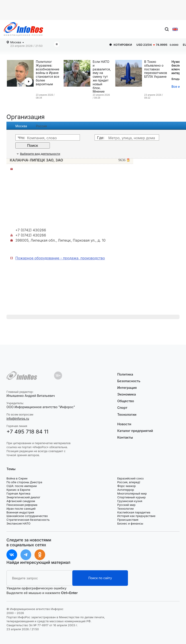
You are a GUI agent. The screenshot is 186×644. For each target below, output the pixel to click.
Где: (101, 138)
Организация (26, 117)
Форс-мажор (126, 486)
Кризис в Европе (18, 490)
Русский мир (126, 505)
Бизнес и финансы (130, 523)
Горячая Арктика (18, 493)
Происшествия (128, 520)
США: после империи (22, 486)
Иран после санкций (21, 509)
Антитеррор (126, 490)
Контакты (125, 437)
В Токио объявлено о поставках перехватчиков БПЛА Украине (156, 69)
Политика (125, 374)
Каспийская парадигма (134, 512)
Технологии (127, 414)
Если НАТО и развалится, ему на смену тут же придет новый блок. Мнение (102, 77)
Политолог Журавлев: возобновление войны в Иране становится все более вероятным (48, 73)
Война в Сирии (17, 478)
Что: (21, 138)
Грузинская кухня (130, 501)
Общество (126, 401)
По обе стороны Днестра (24, 482)
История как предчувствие (136, 516)
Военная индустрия (20, 512)
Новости (124, 424)
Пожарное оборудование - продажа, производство (60, 258)
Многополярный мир (132, 493)
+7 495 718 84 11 (27, 432)
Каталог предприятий (135, 431)
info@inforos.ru (18, 418)
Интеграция (127, 388)
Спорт (122, 408)
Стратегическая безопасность (28, 520)
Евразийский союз (130, 478)
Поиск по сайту (100, 578)
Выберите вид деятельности (40, 154)
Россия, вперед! (129, 482)
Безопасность (129, 381)
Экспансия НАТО (18, 523)
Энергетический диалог (23, 497)
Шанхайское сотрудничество (27, 516)
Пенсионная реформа (22, 505)
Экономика (127, 394)
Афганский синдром (21, 501)
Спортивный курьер (131, 497)
